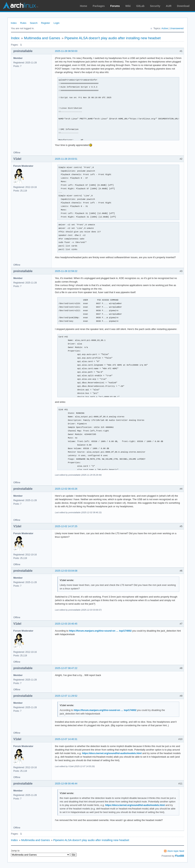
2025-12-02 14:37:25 (66, 526)
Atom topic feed (176, 851)
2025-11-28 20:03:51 (66, 159)
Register (45, 23)
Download (183, 6)
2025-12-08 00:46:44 (66, 784)
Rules (23, 23)
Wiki (128, 6)
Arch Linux (20, 6)
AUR (169, 6)
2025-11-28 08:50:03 (66, 51)
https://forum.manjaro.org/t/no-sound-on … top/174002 (100, 631)
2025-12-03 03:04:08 (66, 571)
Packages (99, 6)
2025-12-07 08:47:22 (66, 668)
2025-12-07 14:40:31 (66, 739)
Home (84, 6)
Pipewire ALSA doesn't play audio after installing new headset (113, 38)
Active (165, 28)
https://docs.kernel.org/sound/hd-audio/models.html (112, 753)
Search (34, 23)
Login (57, 23)
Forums (115, 6)
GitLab (140, 6)
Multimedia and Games (42, 38)
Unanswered (177, 28)
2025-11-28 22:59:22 (66, 271)
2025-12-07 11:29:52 (66, 696)
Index (14, 23)
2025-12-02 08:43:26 (66, 489)
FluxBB (180, 856)
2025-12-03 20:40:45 (66, 624)
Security (155, 6)
